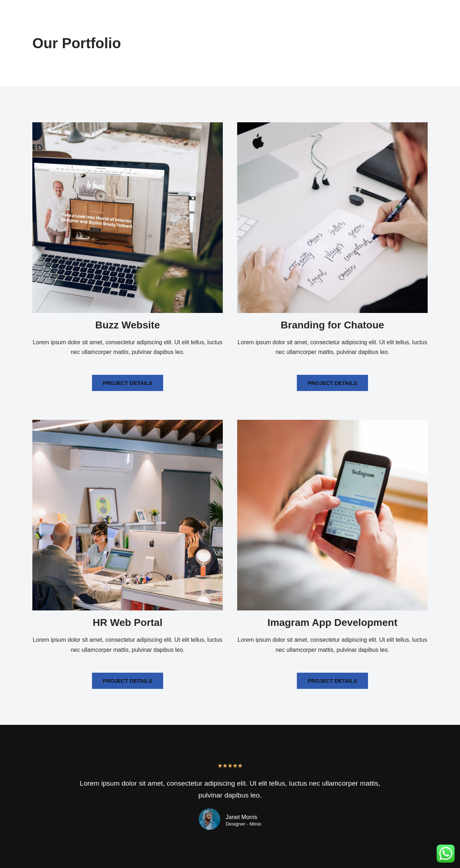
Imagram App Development (332, 622)
